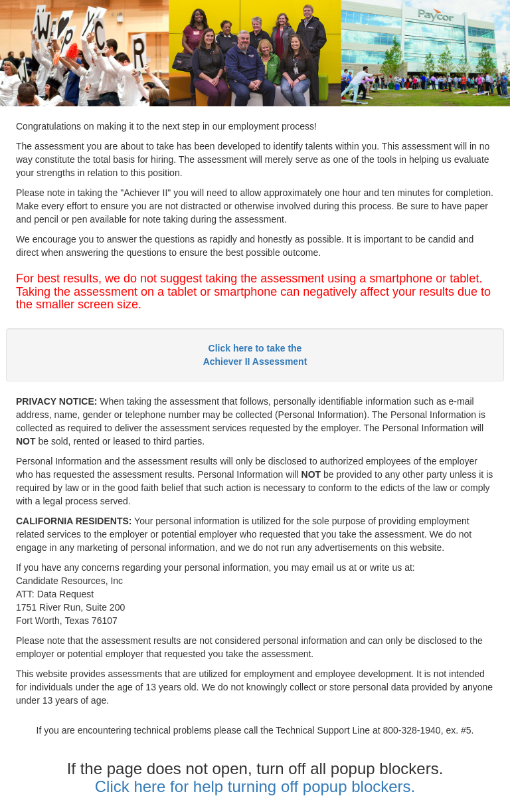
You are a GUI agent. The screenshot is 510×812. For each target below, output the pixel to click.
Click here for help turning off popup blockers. (255, 786)
